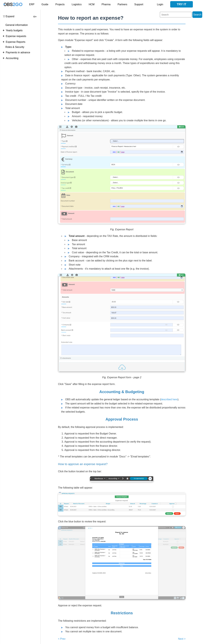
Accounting (12, 58)
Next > (182, 639)
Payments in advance (18, 52)
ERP (32, 4)
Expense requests (16, 36)
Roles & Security (15, 47)
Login (160, 4)
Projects (60, 4)
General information (17, 25)
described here (169, 399)
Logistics (77, 4)
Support (139, 4)
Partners (122, 4)
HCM (91, 4)
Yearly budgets (14, 30)
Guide (45, 4)
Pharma (106, 4)
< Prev (62, 639)
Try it (182, 4)
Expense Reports (16, 42)
